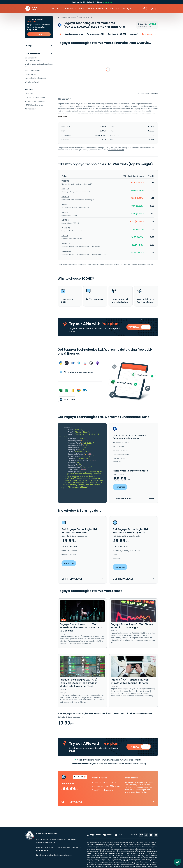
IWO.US (65, 236)
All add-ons (67, 400)
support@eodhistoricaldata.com (57, 855)
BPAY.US (65, 197)
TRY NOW (39, 34)
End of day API (31, 74)
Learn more (107, 2)
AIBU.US (65, 220)
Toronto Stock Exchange (35, 101)
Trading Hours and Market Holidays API (39, 65)
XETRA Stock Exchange (34, 105)
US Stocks (29, 94)
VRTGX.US (66, 251)
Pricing (28, 46)
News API (133, 34)
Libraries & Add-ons (72, 34)
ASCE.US (65, 189)
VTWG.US (66, 243)
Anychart (155, 94)
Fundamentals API (32, 70)
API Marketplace (95, 8)
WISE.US (65, 181)
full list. (144, 793)
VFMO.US (66, 228)
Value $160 (80, 778)
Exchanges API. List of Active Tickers (33, 59)
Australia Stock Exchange (35, 97)
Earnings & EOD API (116, 34)
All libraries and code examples (77, 372)
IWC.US (65, 212)
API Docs (55, 8)
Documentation (33, 54)
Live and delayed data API (35, 78)
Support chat (94, 835)
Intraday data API (32, 82)
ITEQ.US (65, 204)
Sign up (153, 8)
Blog (118, 835)
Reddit (108, 835)
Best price (146, 34)
